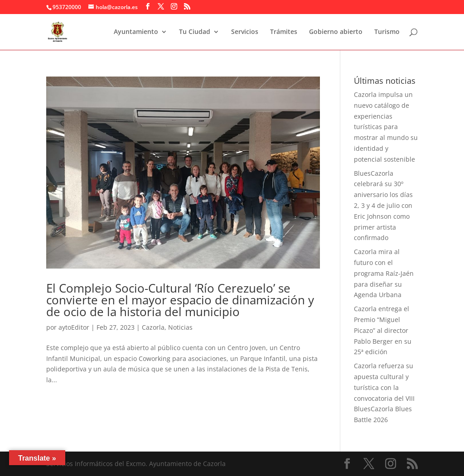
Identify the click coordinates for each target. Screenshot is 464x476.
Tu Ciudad (195, 32)
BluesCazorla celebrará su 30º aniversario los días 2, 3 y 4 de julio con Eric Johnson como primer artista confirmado (383, 206)
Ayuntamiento (136, 32)
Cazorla (153, 327)
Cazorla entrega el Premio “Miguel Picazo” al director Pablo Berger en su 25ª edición (383, 330)
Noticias (180, 327)
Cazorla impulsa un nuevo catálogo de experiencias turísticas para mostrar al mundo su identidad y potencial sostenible (386, 127)
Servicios (245, 32)
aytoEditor (74, 327)
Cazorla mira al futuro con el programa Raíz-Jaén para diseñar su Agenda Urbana (384, 273)
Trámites (284, 32)
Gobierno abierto (336, 32)
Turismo (387, 32)
